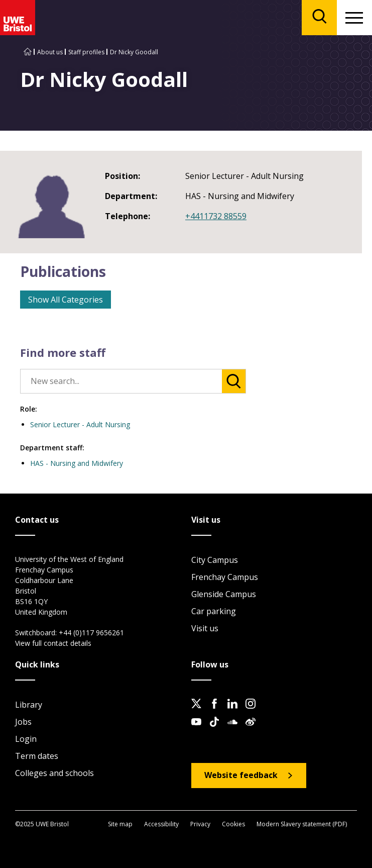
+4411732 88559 (216, 216)
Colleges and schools (54, 773)
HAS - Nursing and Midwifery (77, 463)
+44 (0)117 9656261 (91, 633)
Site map (120, 824)
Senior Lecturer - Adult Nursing (80, 424)
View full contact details (53, 643)
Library (29, 705)
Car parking (214, 611)
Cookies (233, 824)
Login (26, 739)
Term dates (37, 756)
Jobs (23, 722)
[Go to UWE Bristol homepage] (28, 52)
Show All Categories (66, 300)
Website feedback (241, 775)
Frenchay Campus (225, 577)
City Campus (215, 560)
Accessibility (161, 824)
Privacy (200, 824)
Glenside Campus (224, 594)
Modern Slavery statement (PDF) (302, 824)
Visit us (205, 628)
